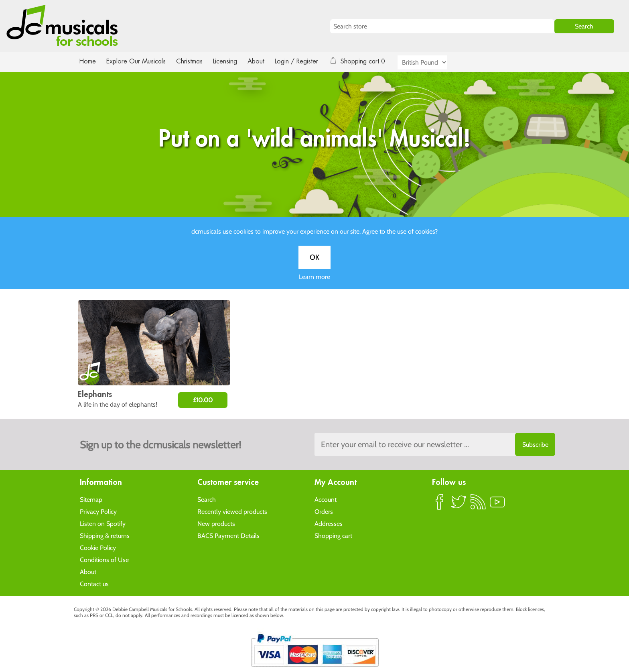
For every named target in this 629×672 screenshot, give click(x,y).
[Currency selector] (432, 62)
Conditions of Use (104, 559)
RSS (478, 505)
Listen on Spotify (103, 523)
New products (216, 523)
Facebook (440, 505)
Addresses (329, 523)
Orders (324, 511)
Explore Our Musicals (137, 61)
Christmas (193, 61)
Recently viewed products (232, 511)
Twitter (459, 505)
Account (326, 499)
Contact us (94, 583)
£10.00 (203, 400)
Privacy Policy (98, 511)
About (263, 61)
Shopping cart (333, 535)
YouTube (497, 505)
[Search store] (442, 26)
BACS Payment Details (228, 535)
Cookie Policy (98, 547)
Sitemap (91, 499)
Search (207, 499)
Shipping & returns (105, 535)
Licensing (231, 61)
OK (314, 265)
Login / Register (304, 61)
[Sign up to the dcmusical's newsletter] (435, 444)
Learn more (314, 285)
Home (88, 61)
